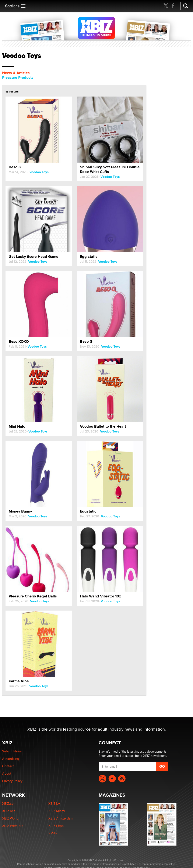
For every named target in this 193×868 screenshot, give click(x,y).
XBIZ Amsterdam (61, 818)
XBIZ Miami (57, 811)
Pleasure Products (18, 77)
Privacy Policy (12, 781)
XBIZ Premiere (13, 826)
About (7, 773)
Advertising (11, 759)
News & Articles (16, 73)
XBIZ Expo (56, 826)
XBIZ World (10, 818)
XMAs (53, 833)
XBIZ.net (8, 811)
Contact (8, 766)
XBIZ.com (9, 804)
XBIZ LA (54, 804)
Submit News (12, 751)
